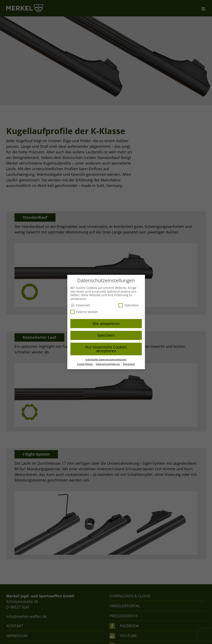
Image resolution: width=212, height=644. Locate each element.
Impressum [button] (129, 364)
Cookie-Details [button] (85, 364)
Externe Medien (84, 312)
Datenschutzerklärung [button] (108, 364)
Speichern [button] (106, 335)
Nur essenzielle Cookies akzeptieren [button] (106, 349)
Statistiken (129, 305)
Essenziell (80, 305)
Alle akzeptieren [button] (106, 324)
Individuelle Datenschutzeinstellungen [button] (106, 359)
